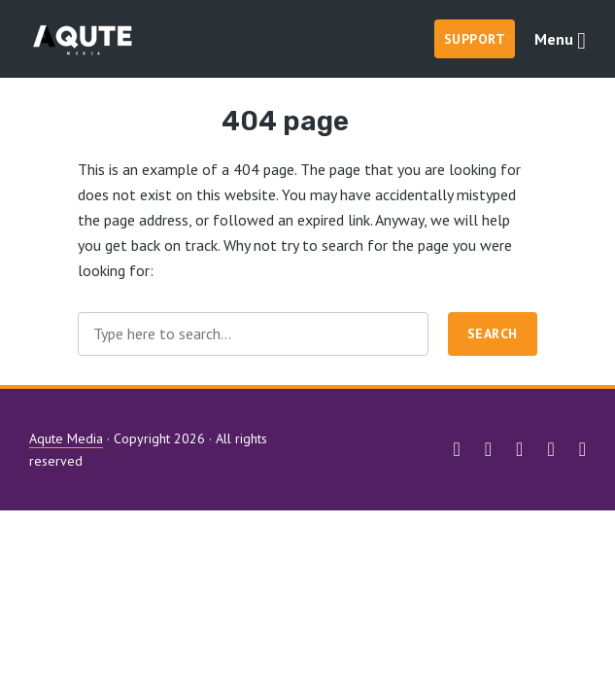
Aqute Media (66, 438)
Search (493, 333)
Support (475, 39)
